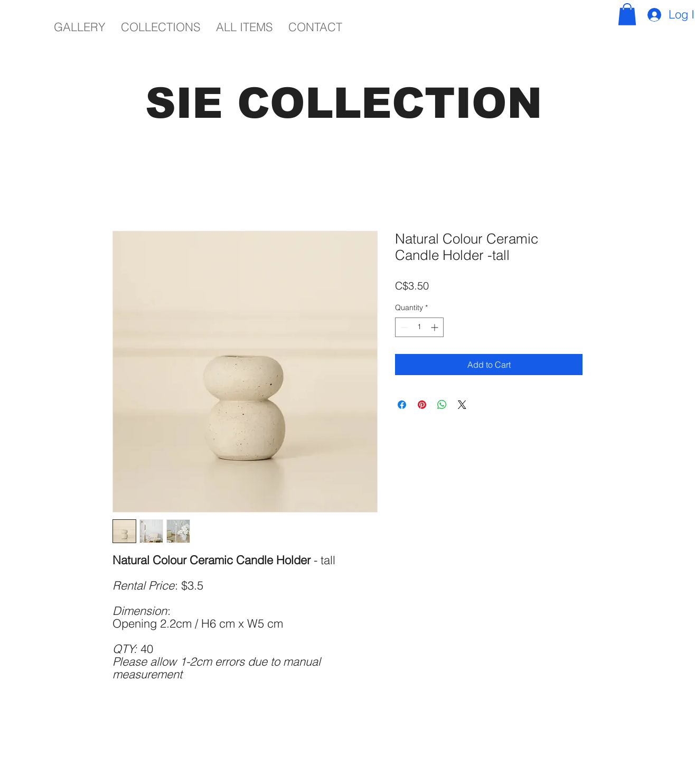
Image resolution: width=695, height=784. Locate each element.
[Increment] (435, 327)
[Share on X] (462, 405)
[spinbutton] (419, 327)
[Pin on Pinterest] (422, 405)
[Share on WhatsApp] (442, 405)
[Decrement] (403, 327)
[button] (627, 14)
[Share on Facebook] (402, 405)
